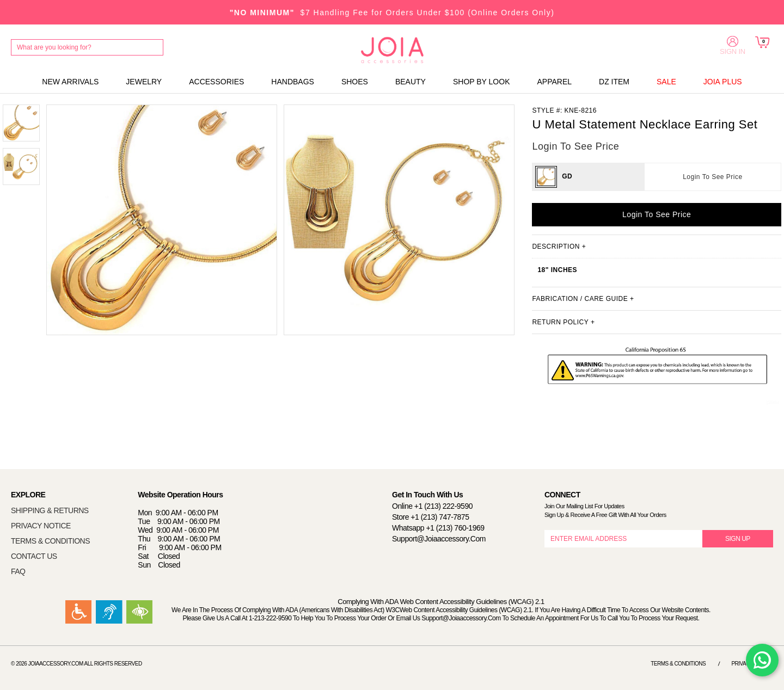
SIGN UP (738, 539)
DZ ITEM (614, 82)
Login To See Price (713, 177)
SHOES (355, 82)
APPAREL (554, 82)
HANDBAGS (293, 82)
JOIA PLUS (723, 82)
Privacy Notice (752, 664)
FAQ (18, 571)
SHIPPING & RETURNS (50, 510)
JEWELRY (144, 82)
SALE (666, 82)
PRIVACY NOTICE (41, 526)
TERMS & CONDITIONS (50, 541)
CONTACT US (34, 556)
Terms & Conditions (678, 664)
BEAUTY (411, 82)
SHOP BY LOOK (482, 82)
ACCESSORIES (216, 82)
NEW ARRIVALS (70, 82)
